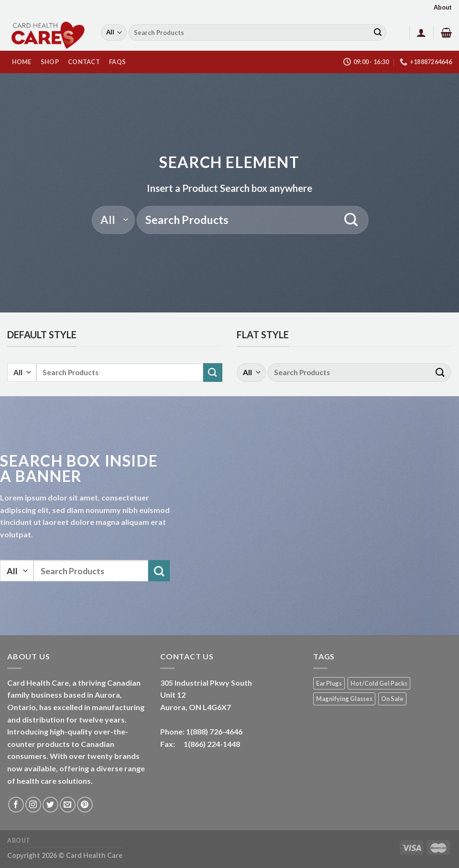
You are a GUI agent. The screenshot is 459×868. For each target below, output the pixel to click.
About (443, 7)
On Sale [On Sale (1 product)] (392, 699)
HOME (22, 62)
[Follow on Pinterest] (85, 805)
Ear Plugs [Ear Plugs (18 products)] (329, 683)
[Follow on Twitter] (50, 805)
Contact (84, 62)
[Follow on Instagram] (33, 805)
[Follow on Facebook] (16, 805)
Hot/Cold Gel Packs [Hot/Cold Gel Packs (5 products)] (379, 683)
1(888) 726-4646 (214, 731)
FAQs (117, 62)
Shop (50, 62)
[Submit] (378, 33)
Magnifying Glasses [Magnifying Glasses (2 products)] (344, 699)
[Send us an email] (68, 805)
